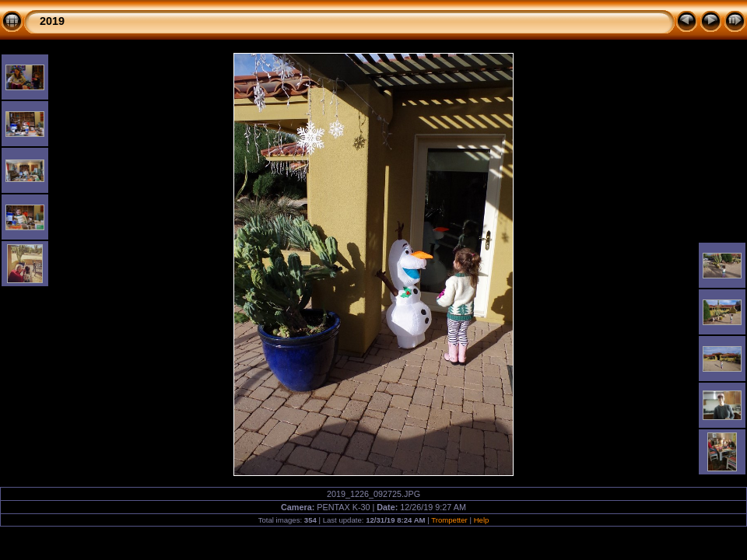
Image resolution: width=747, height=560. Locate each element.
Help (482, 520)
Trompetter (449, 520)
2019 (52, 21)
